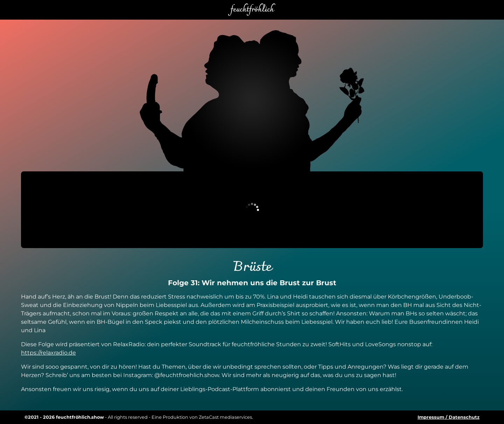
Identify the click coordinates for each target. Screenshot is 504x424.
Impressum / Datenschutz (449, 417)
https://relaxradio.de (48, 353)
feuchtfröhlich (252, 10)
